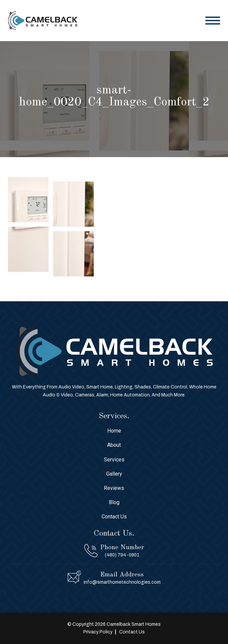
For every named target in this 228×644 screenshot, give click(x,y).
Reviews (114, 488)
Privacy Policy (98, 632)
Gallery (114, 474)
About (114, 445)
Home (114, 431)
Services (114, 460)
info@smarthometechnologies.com (122, 582)
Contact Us (114, 517)
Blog (114, 502)
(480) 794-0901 (122, 555)
